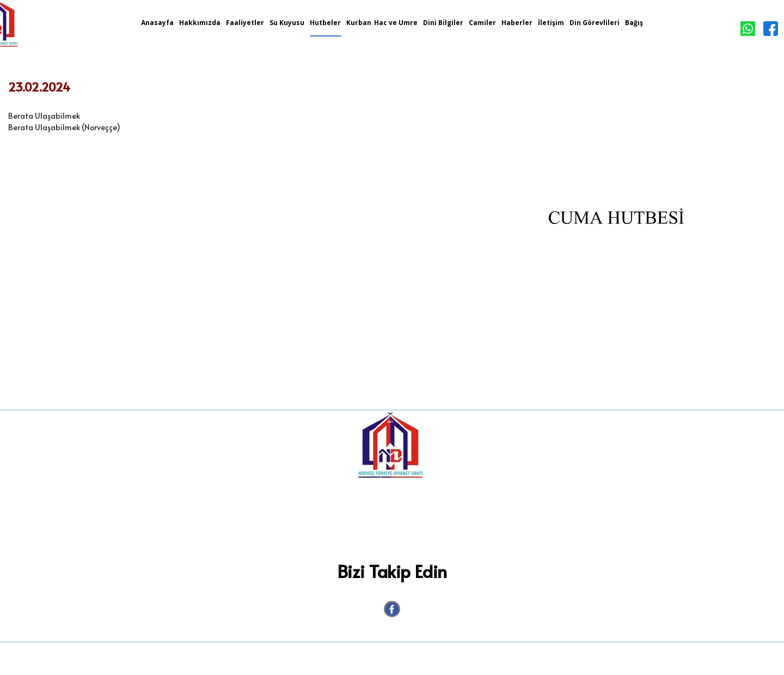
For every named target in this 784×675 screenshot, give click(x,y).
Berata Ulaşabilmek (44, 116)
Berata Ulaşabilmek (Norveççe (62, 127)
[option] (616, 232)
